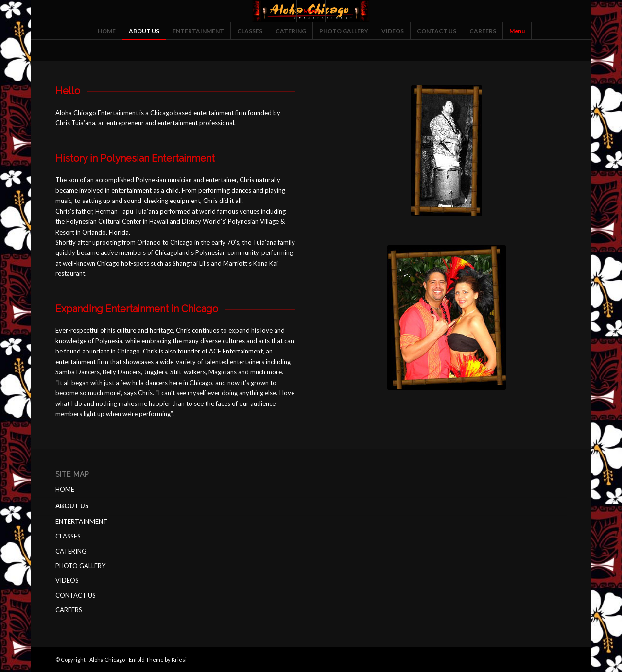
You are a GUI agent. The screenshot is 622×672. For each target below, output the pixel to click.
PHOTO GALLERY (80, 566)
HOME (65, 489)
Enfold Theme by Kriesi (158, 660)
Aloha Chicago (107, 660)
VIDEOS (67, 580)
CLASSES (68, 536)
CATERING (71, 551)
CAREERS (69, 610)
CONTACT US (76, 595)
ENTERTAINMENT (81, 521)
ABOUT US (72, 506)
